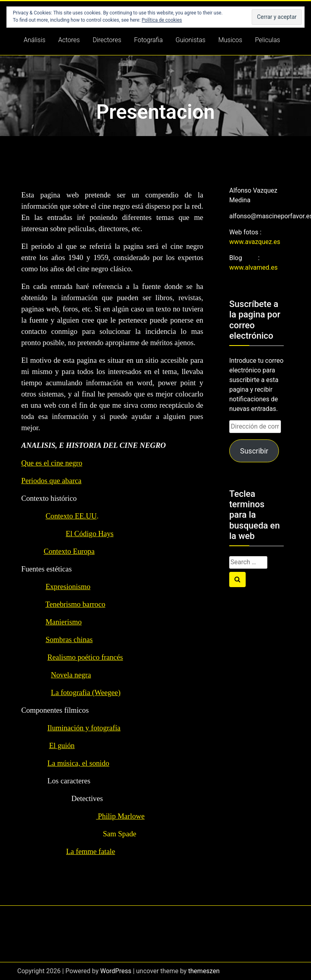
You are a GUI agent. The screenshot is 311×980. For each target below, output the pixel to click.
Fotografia (148, 40)
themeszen (204, 971)
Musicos (230, 40)
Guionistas (191, 40)
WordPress (116, 971)
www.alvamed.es (253, 267)
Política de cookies (162, 20)
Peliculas (268, 40)
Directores (107, 40)
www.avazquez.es (255, 242)
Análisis (34, 40)
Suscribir (254, 451)
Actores (69, 40)
